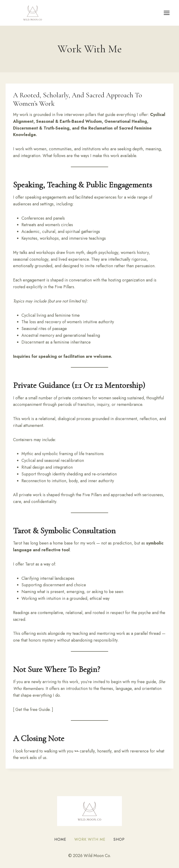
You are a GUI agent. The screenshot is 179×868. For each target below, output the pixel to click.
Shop (119, 839)
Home (60, 839)
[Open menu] (167, 13)
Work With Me (90, 839)
